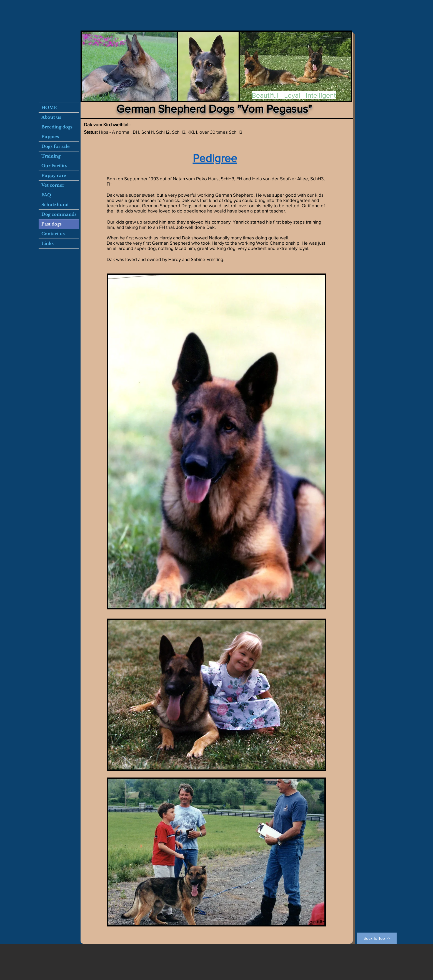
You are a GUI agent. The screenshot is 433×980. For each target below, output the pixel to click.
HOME (49, 107)
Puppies (50, 137)
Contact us (53, 234)
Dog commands (59, 214)
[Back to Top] (377, 938)
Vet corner (53, 185)
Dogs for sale (56, 146)
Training (51, 156)
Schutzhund (55, 205)
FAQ (46, 195)
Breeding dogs (57, 127)
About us (51, 117)
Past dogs (52, 224)
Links (47, 243)
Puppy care (54, 175)
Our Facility (54, 166)
